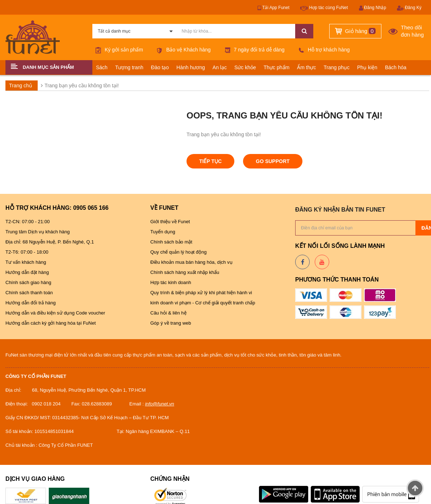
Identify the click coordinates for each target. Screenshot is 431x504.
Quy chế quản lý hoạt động (178, 252)
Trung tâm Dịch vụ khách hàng (38, 232)
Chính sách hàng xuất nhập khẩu (185, 272)
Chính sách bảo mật (171, 242)
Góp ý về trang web (171, 323)
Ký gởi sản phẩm (118, 50)
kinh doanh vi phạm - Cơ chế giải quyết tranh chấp (203, 303)
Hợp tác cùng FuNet (324, 8)
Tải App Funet (273, 8)
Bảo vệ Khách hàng (182, 50)
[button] (49, 67)
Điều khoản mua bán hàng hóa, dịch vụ (192, 262)
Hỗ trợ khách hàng (323, 50)
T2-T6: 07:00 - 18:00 (27, 252)
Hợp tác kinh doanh (171, 282)
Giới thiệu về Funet (170, 222)
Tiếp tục (210, 161)
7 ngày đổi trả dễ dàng (253, 50)
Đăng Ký (409, 8)
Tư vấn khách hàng (26, 262)
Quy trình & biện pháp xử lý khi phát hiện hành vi (202, 293)
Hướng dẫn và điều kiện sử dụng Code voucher (56, 313)
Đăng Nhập (373, 8)
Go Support (273, 161)
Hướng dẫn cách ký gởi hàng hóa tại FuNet (51, 323)
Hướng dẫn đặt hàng (27, 272)
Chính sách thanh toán (29, 293)
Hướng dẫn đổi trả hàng (31, 303)
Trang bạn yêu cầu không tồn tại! (82, 86)
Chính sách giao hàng (28, 282)
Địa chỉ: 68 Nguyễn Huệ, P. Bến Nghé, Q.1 (50, 242)
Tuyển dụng (163, 232)
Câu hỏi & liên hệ (168, 313)
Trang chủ (21, 86)
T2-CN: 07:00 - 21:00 (28, 222)
